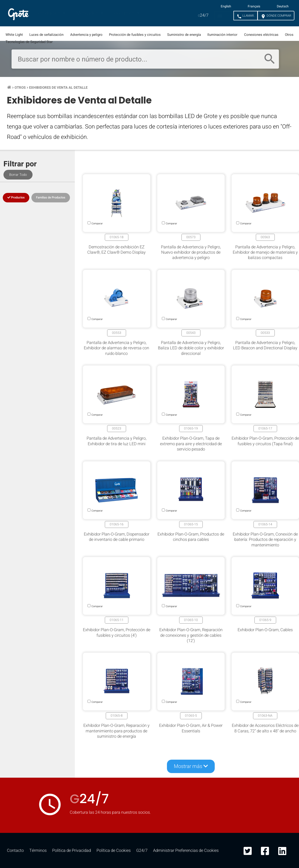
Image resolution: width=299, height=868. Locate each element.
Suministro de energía (184, 35)
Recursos (125, 13)
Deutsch (283, 6)
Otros (289, 35)
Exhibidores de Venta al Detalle (58, 88)
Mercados (88, 13)
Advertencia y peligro (86, 35)
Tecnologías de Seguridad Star (29, 42)
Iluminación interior (222, 35)
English (226, 6)
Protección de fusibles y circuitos (135, 35)
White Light (14, 35)
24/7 (203, 15)
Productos (50, 13)
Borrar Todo (18, 175)
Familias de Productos (51, 197)
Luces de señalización (46, 35)
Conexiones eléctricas (261, 35)
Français (254, 6)
